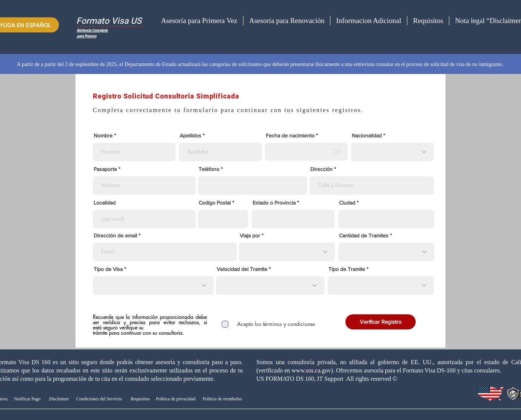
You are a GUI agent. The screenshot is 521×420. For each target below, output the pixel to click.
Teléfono (209, 169)
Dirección (321, 169)
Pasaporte (106, 169)
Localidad (105, 203)
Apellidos (190, 135)
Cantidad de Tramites (364, 235)
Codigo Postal (215, 203)
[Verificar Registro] (381, 322)
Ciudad (347, 203)
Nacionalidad (367, 135)
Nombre (103, 135)
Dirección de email (115, 235)
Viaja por (250, 235)
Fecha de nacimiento (293, 135)
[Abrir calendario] (337, 152)
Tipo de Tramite (347, 269)
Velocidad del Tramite (242, 269)
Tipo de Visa (108, 269)
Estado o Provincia (274, 203)
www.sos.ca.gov (311, 370)
